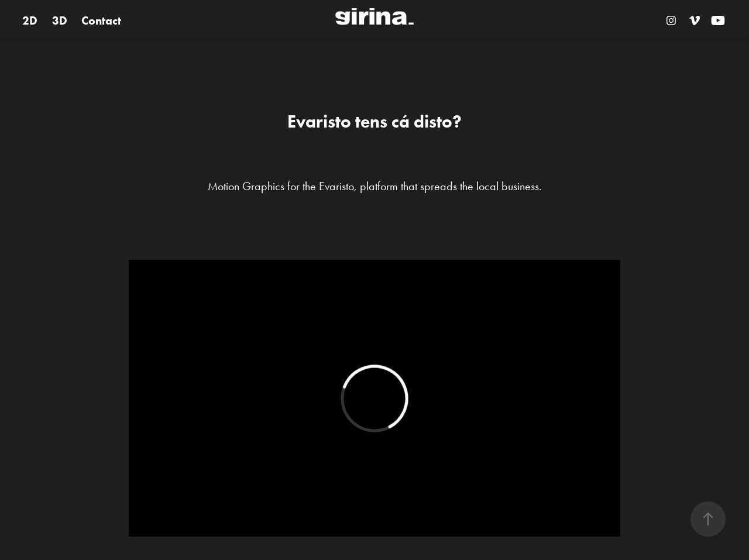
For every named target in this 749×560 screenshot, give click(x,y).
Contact (101, 20)
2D (30, 20)
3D (60, 20)
